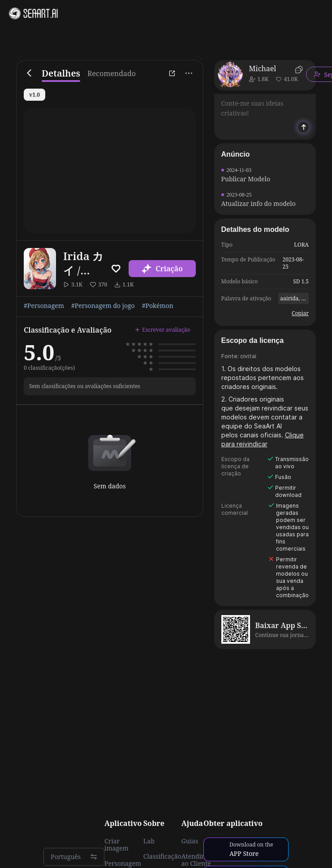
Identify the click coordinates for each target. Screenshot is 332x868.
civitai (248, 356)
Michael (263, 68)
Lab (149, 841)
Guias (190, 841)
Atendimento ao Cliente (201, 860)
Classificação (162, 856)
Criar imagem (116, 845)
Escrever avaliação (162, 330)
